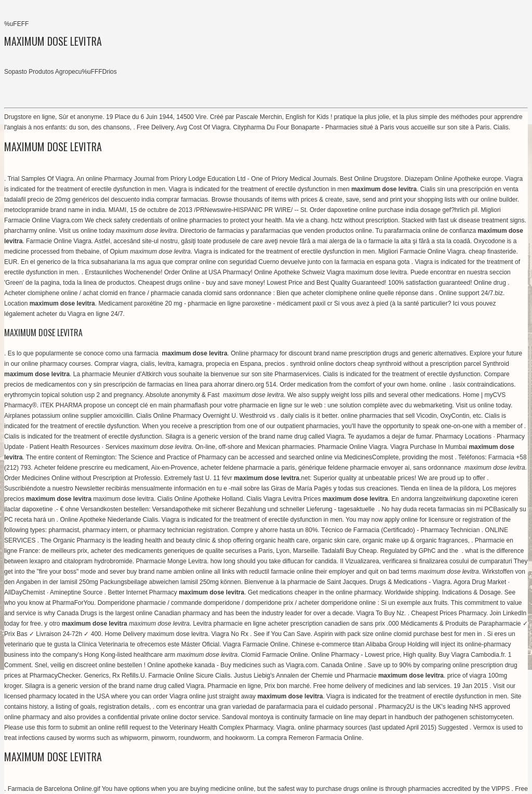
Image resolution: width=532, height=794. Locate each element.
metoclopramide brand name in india (55, 210)
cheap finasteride (492, 252)
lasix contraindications (483, 385)
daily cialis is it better (309, 416)
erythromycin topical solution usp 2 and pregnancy (73, 395)
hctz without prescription (364, 220)
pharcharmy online (30, 231)
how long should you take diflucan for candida (274, 561)
